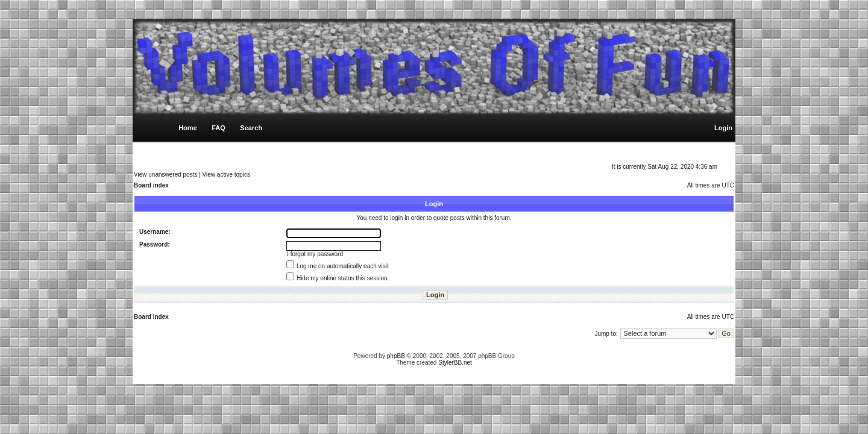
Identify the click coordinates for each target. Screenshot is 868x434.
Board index (151, 185)
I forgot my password (315, 254)
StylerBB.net (455, 363)
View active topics (226, 175)
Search (251, 128)
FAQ (219, 128)
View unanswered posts (165, 175)
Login (723, 128)
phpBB (396, 356)
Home (188, 128)
